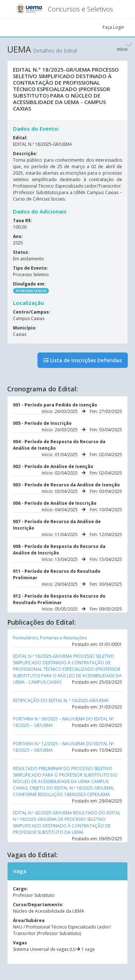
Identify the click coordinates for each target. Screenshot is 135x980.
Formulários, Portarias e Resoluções (50, 638)
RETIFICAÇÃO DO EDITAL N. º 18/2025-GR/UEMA (61, 700)
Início (122, 49)
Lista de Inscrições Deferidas (83, 360)
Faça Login (113, 27)
